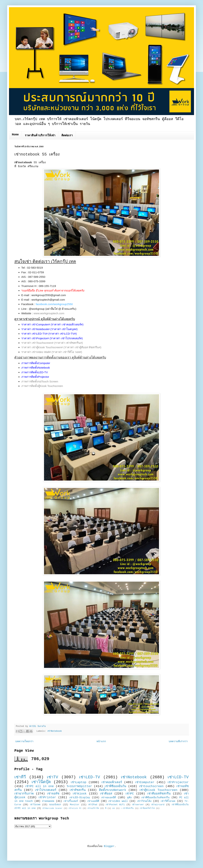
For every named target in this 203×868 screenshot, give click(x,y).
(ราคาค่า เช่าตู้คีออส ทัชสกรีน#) (82, 347)
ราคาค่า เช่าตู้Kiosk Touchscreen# (42, 347)
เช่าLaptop (79, 782)
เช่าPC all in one (40, 786)
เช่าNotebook (55, 731)
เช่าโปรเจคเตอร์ (46, 790)
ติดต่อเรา (67, 136)
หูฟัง (129, 798)
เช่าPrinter (47, 797)
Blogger (109, 846)
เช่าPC (130, 794)
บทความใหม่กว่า (24, 741)
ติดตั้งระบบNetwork (113, 790)
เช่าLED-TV (90, 777)
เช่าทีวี (20, 777)
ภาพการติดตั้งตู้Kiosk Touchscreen (42, 386)
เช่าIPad (93, 805)
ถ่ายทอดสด (48, 801)
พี (106, 808)
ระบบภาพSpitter (79, 786)
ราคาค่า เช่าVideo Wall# (36, 352)
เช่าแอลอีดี (93, 801)
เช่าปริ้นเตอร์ (71, 801)
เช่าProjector (178, 782)
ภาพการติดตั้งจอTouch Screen (40, 381)
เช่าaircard (158, 805)
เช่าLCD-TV (178, 777)
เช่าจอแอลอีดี (109, 798)
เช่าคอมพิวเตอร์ (112, 782)
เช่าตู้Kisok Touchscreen (158, 790)
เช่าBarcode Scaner (52, 808)
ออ (114, 808)
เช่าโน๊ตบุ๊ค (41, 782)
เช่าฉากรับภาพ (24, 794)
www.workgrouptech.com (49, 313)
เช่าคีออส (106, 794)
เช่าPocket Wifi (115, 805)
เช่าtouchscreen (151, 786)
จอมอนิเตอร (55, 805)
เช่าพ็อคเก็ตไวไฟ (147, 808)
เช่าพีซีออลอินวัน (115, 786)
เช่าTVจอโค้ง (144, 801)
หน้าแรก (101, 741)
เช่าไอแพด (35, 805)
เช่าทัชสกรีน (78, 790)
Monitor (75, 805)
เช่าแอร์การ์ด (93, 808)
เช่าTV (53, 777)
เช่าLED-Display (80, 798)
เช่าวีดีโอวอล (168, 801)
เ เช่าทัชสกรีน (127, 808)
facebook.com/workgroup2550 (54, 304)
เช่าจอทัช (53, 794)
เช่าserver (138, 805)
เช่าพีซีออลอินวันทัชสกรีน (155, 798)
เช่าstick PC (75, 808)
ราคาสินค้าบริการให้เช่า (40, 136)
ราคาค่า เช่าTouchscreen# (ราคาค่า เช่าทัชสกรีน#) (52, 343)
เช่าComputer (145, 782)
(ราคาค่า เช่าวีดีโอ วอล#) (67, 352)
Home (15, 135)
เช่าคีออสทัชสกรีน (159, 794)
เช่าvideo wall (118, 801)
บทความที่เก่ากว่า (178, 741)
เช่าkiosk (80, 794)
